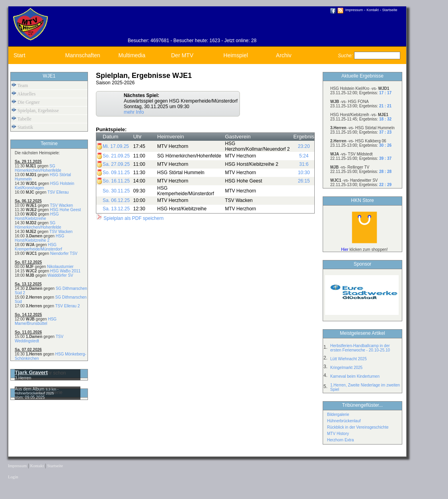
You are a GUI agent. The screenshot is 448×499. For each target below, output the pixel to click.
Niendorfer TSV (64, 253)
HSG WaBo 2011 (65, 271)
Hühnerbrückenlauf (344, 421)
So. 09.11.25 (116, 173)
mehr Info (134, 112)
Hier (345, 249)
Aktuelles (23, 94)
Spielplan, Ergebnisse (35, 110)
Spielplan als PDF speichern (130, 218)
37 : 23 (385, 132)
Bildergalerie (338, 415)
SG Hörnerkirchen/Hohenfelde (38, 168)
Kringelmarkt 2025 (346, 368)
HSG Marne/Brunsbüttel (36, 321)
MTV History (338, 434)
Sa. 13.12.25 (116, 209)
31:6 (304, 164)
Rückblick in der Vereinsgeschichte (358, 427)
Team (20, 85)
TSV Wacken (61, 205)
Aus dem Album (30, 389)
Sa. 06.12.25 (116, 200)
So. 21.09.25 (116, 156)
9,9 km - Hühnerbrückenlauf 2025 (37, 391)
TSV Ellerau (58, 192)
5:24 (304, 156)
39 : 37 (385, 158)
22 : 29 (385, 185)
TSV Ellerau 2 (68, 306)
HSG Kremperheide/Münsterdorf (38, 247)
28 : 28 (385, 172)
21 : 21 (385, 106)
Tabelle (21, 119)
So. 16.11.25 (116, 181)
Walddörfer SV (60, 275)
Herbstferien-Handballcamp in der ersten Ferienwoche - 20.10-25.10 (360, 348)
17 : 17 (385, 93)
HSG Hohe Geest (65, 210)
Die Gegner (26, 102)
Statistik (22, 127)
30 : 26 (385, 145)
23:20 (304, 146)
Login (13, 477)
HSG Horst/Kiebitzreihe (37, 216)
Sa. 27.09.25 (116, 164)
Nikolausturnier (60, 267)
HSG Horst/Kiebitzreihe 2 (40, 238)
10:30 (304, 173)
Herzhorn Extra (340, 440)
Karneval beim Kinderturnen (355, 376)
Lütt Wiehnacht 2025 (349, 359)
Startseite (390, 10)
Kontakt (373, 10)
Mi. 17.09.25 (116, 146)
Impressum (354, 10)
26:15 (304, 181)
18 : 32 (385, 119)
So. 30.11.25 (116, 191)
